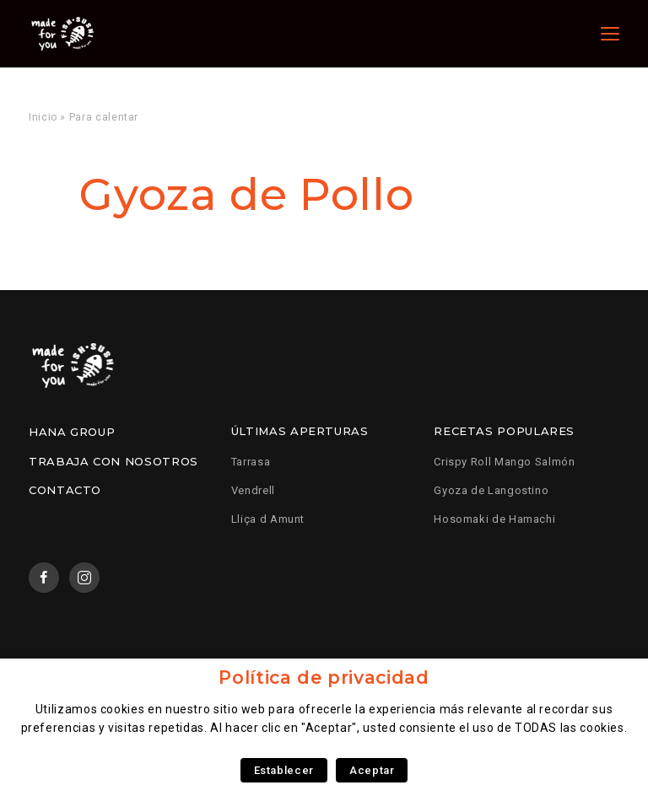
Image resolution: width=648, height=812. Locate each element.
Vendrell (253, 490)
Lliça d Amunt (268, 519)
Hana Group (72, 432)
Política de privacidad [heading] (324, 678)
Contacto (65, 490)
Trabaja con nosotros (113, 461)
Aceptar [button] (372, 770)
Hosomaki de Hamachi (494, 519)
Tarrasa (251, 462)
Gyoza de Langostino (491, 490)
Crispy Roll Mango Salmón (504, 462)
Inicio (43, 117)
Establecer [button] (284, 770)
